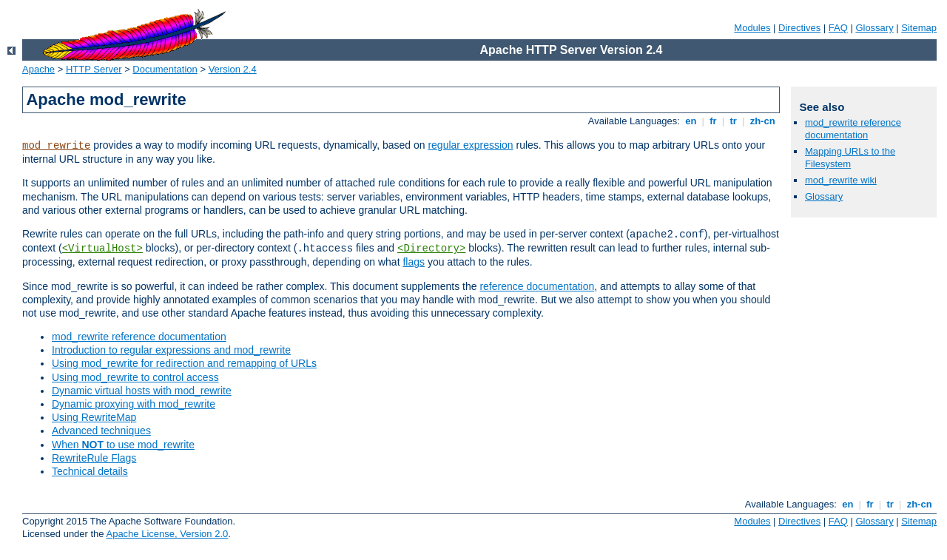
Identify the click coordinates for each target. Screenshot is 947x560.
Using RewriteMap (94, 417)
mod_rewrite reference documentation (139, 337)
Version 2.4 (233, 69)
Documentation (165, 69)
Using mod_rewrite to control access (135, 377)
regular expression (470, 145)
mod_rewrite (56, 146)
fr (714, 121)
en (691, 121)
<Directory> (431, 249)
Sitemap (919, 28)
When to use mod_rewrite (123, 445)
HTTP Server (94, 69)
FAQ (838, 28)
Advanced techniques (101, 431)
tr (734, 121)
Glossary (874, 28)
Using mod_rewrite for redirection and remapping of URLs (184, 363)
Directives (799, 28)
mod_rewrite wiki (841, 180)
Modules (752, 28)
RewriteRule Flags (94, 458)
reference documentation (537, 286)
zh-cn (762, 121)
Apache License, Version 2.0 (167, 534)
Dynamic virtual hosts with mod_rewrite (142, 391)
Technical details (90, 471)
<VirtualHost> (102, 249)
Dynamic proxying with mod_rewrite (134, 404)
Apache (38, 69)
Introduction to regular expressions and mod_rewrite (171, 350)
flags (414, 262)
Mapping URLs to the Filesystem (850, 158)
